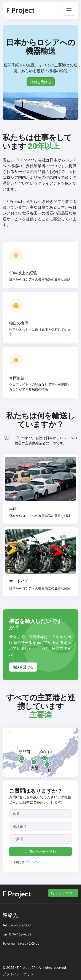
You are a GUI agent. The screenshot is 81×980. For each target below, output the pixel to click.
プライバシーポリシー (38, 862)
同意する (33, 862)
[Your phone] (40, 826)
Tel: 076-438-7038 (17, 925)
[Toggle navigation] (69, 10)
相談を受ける (41, 82)
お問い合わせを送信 (41, 851)
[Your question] (40, 839)
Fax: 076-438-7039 (17, 934)
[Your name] (40, 814)
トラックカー (63, 893)
